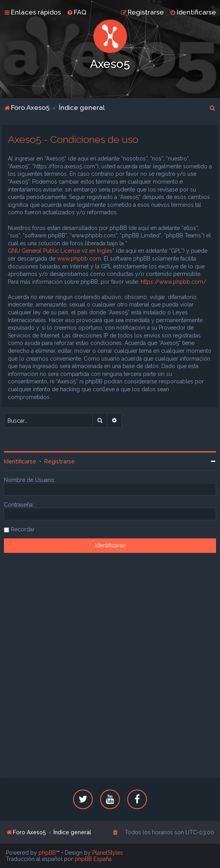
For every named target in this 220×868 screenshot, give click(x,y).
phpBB (47, 853)
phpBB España (93, 859)
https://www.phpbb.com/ (173, 282)
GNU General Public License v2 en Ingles (60, 251)
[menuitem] (77, 12)
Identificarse (20, 461)
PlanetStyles (108, 853)
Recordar (23, 529)
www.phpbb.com (79, 259)
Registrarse (60, 461)
